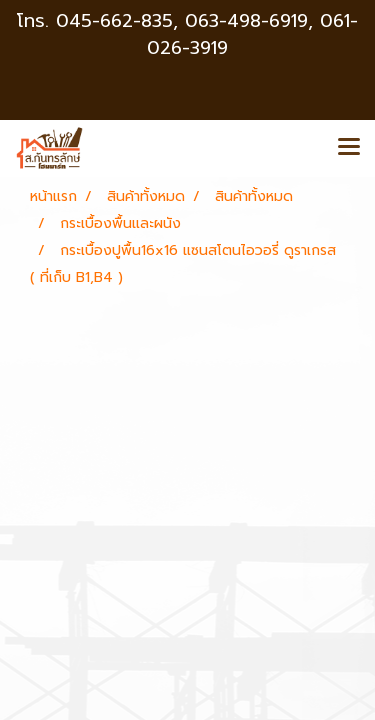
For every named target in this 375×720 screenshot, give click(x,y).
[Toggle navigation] (349, 148)
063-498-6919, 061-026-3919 (252, 34)
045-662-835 (114, 21)
